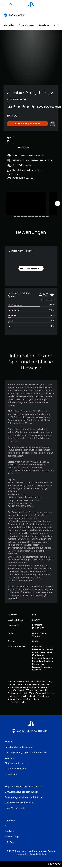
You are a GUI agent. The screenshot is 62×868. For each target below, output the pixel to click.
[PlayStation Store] (15, 15)
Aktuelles (9, 25)
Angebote (44, 25)
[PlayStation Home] (31, 5)
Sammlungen (26, 25)
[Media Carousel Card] (26, 203)
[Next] (57, 204)
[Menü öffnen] (4, 5)
